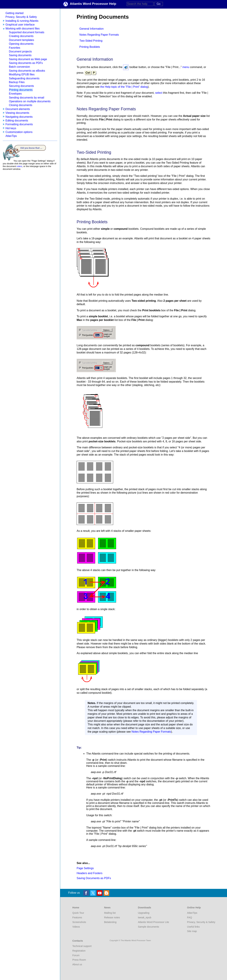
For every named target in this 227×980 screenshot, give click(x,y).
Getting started (14, 13)
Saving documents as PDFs (26, 63)
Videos (76, 927)
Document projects (20, 51)
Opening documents (21, 44)
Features (77, 917)
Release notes (112, 917)
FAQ (190, 917)
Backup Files (17, 82)
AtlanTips (11, 136)
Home (76, 908)
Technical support (82, 946)
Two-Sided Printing (91, 41)
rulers (19, 166)
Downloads (145, 908)
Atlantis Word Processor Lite (154, 922)
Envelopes (15, 94)
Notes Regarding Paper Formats (99, 35)
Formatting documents (19, 124)
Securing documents (21, 86)
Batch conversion (19, 67)
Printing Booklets (90, 47)
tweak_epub (145, 917)
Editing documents (17, 121)
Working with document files (23, 29)
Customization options (19, 132)
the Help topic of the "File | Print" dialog (124, 87)
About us (77, 964)
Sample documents (149, 927)
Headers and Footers (89, 873)
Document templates (22, 40)
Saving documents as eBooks (27, 71)
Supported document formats (27, 32)
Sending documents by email (26, 98)
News (107, 908)
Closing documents (21, 105)
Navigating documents (19, 117)
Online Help (194, 908)
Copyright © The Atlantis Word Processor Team (130, 940)
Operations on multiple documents (30, 101)
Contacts (78, 941)
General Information (91, 29)
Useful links (193, 927)
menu (186, 67)
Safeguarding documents (24, 78)
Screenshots (79, 922)
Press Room (79, 960)
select (159, 93)
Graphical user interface (20, 25)
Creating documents (21, 36)
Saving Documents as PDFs (94, 878)
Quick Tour (78, 913)
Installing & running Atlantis (22, 21)
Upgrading (144, 913)
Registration (79, 951)
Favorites (15, 48)
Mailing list (110, 913)
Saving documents (20, 55)
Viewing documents (17, 113)
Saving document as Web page (28, 59)
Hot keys (11, 128)
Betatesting (110, 922)
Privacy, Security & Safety (21, 17)
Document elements (18, 109)
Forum (76, 955)
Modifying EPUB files (22, 74)
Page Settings (85, 868)
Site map (192, 931)
